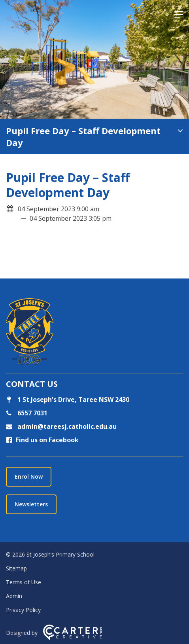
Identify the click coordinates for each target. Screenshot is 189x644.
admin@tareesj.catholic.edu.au (66, 426)
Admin (14, 596)
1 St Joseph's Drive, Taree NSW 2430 (68, 400)
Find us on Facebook (42, 440)
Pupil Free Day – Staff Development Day (83, 136)
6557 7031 (32, 413)
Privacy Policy (23, 610)
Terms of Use (24, 582)
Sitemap (16, 568)
